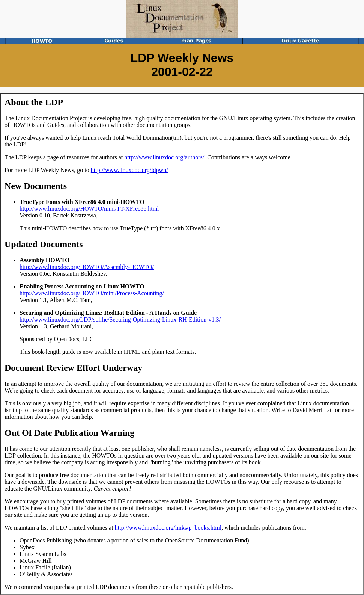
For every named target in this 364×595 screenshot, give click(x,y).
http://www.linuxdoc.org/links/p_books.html (168, 528)
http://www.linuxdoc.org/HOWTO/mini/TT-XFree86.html (89, 209)
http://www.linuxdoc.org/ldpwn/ (129, 170)
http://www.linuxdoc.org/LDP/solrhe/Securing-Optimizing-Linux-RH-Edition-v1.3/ (120, 319)
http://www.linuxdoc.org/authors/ (164, 157)
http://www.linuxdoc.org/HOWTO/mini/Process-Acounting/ (92, 293)
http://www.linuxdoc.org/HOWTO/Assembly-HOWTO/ (87, 267)
